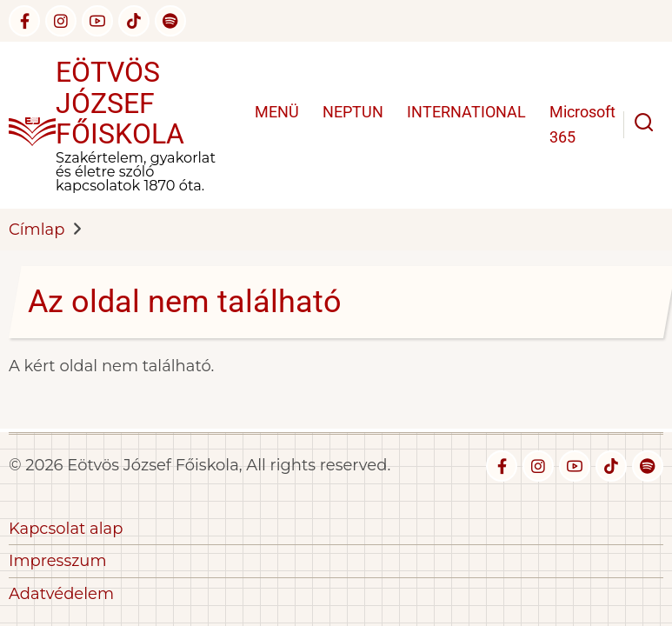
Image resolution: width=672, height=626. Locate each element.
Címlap (37, 230)
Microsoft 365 (582, 124)
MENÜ (277, 112)
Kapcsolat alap (66, 529)
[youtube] (97, 21)
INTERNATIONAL (466, 112)
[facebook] (24, 21)
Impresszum (58, 561)
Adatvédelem (61, 594)
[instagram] (61, 21)
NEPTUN (353, 112)
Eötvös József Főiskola (120, 103)
